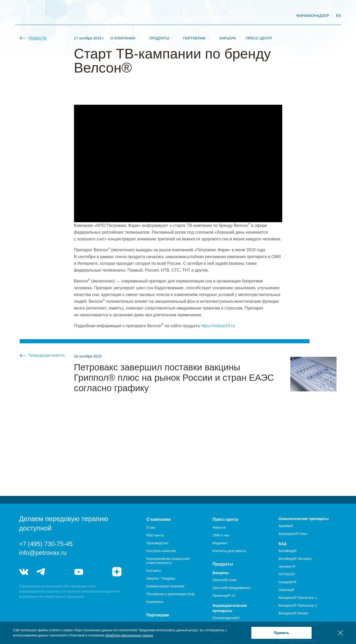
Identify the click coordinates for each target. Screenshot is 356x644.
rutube (98, 572)
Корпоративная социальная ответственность (168, 561)
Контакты (154, 571)
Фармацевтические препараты (230, 608)
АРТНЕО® (287, 574)
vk (24, 572)
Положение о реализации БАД (170, 594)
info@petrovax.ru (43, 553)
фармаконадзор (313, 16)
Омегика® (287, 590)
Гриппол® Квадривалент (232, 588)
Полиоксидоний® (226, 618)
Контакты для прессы (229, 551)
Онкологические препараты (304, 519)
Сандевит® (287, 582)
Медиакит (220, 543)
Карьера (228, 16)
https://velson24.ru (218, 326)
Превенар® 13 (224, 596)
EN (338, 16)
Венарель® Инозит (294, 613)
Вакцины (221, 573)
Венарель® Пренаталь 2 (298, 605)
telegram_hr (60, 572)
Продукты (159, 16)
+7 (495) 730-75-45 (46, 544)
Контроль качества (161, 551)
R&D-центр (155, 535)
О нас (151, 527)
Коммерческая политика (165, 586)
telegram (41, 572)
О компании (123, 16)
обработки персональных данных (129, 635)
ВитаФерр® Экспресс (295, 559)
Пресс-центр (259, 16)
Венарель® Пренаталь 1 (298, 598)
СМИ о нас (221, 535)
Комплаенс (155, 602)
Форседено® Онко (293, 534)
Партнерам (194, 16)
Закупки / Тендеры (161, 578)
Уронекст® (287, 566)
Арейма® (286, 526)
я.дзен (117, 572)
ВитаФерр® (288, 551)
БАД (283, 544)
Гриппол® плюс (224, 580)
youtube (79, 572)
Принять (281, 633)
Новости (37, 38)
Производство (157, 543)
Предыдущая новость (47, 355)
